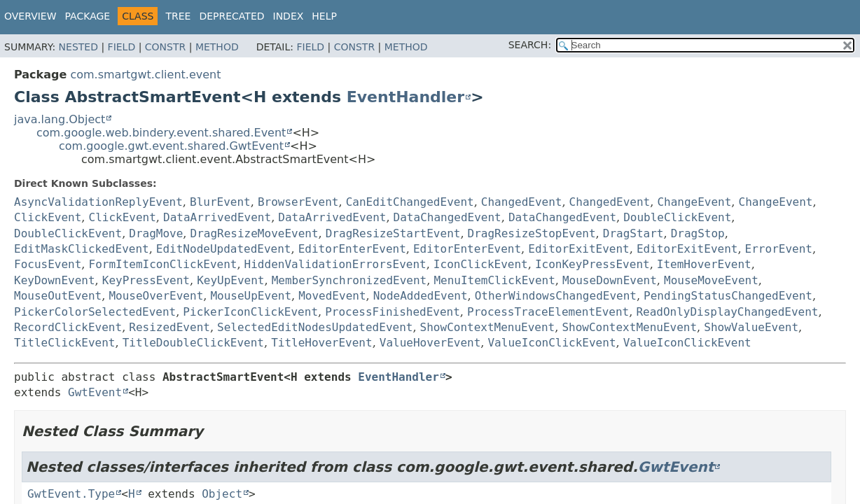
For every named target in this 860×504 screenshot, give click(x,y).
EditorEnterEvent (352, 249)
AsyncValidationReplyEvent (98, 202)
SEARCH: (530, 45)
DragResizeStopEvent (532, 233)
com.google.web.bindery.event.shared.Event (161, 133)
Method (217, 47)
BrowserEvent (298, 202)
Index (289, 16)
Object (222, 494)
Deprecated (231, 16)
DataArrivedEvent (217, 217)
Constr (165, 47)
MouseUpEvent (251, 296)
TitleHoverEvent (322, 343)
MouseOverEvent (156, 296)
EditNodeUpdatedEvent (224, 249)
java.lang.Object (60, 119)
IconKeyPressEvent (592, 264)
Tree (178, 16)
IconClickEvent (481, 264)
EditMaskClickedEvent (82, 249)
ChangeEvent (694, 202)
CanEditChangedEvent (410, 202)
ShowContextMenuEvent (488, 327)
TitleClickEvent (65, 343)
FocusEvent (48, 264)
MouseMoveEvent (711, 280)
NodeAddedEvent (421, 296)
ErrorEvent (779, 249)
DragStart (633, 233)
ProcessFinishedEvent (393, 312)
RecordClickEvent (68, 327)
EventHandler (405, 97)
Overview (30, 16)
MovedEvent (332, 296)
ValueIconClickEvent (552, 343)
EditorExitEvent (579, 249)
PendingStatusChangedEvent (728, 296)
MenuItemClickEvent (494, 280)
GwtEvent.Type (71, 494)
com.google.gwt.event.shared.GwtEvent (171, 146)
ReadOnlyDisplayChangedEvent (727, 312)
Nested (78, 47)
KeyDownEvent (55, 280)
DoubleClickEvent (677, 217)
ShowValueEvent (751, 327)
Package (88, 16)
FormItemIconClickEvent (163, 264)
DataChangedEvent (448, 217)
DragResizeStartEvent (393, 233)
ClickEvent (48, 217)
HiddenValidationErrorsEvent (335, 264)
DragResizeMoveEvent (255, 233)
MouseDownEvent (610, 280)
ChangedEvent (522, 202)
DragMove (156, 233)
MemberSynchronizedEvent (349, 280)
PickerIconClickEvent (250, 312)
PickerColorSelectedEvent (95, 312)
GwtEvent (95, 392)
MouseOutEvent (58, 296)
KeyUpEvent (230, 280)
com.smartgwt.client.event (145, 75)
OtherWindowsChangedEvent (556, 296)
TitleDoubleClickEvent (193, 343)
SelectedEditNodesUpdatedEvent (315, 327)
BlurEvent (220, 202)
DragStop (698, 233)
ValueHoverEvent (430, 343)
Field (122, 47)
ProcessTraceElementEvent (548, 312)
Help (324, 16)
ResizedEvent (169, 327)
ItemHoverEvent (704, 264)
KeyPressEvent (146, 280)
